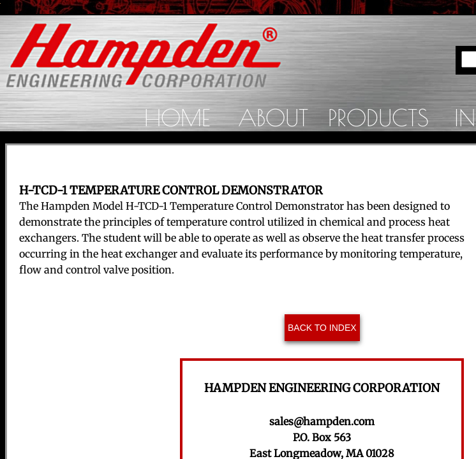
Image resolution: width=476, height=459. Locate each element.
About (273, 117)
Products (378, 117)
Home (177, 117)
